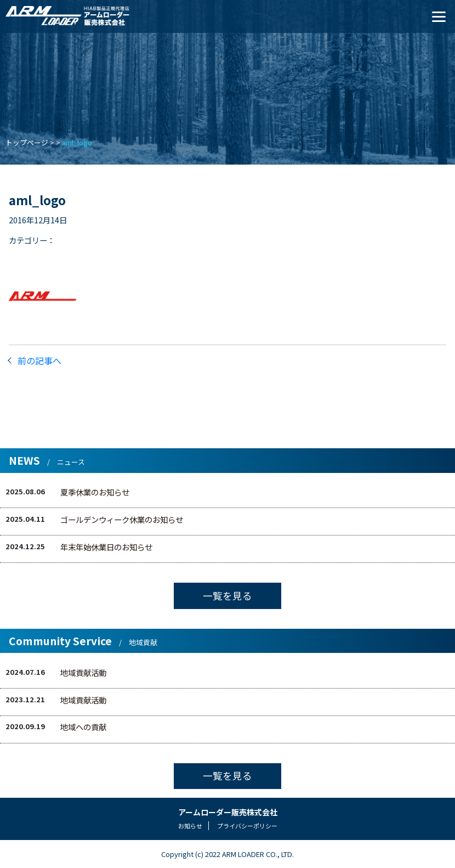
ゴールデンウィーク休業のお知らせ (122, 519)
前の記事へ (39, 360)
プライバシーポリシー (247, 826)
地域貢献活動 (83, 672)
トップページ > (30, 142)
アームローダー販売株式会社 (228, 812)
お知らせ (190, 826)
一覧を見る (228, 596)
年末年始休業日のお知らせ (106, 547)
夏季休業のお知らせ (95, 492)
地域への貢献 (83, 727)
